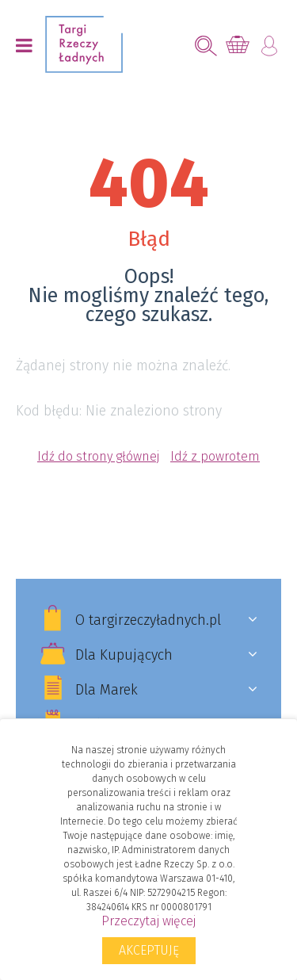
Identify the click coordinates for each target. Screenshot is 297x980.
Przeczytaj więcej (148, 921)
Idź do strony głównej (98, 456)
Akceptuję (149, 950)
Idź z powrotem (215, 456)
